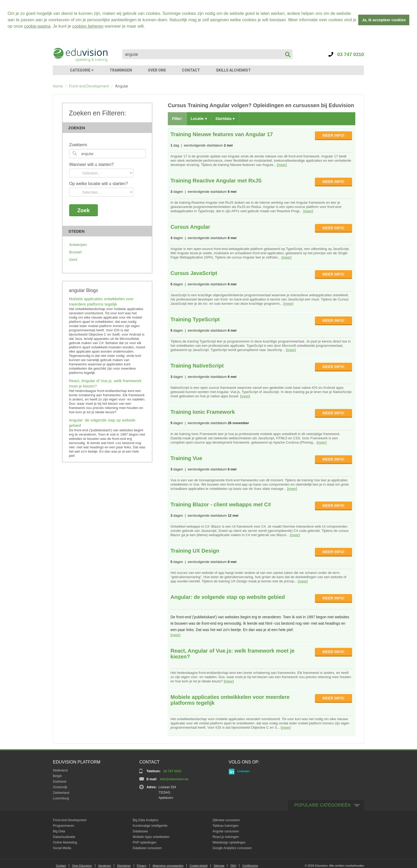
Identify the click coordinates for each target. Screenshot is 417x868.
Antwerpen (78, 245)
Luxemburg (61, 798)
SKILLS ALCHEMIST (233, 70)
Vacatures (105, 866)
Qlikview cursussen (226, 820)
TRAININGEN (121, 70)
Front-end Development (89, 86)
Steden (109, 231)
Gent (73, 260)
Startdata (225, 119)
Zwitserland (61, 793)
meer (282, 165)
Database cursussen (147, 848)
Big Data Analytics (146, 820)
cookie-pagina (37, 26)
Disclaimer (124, 866)
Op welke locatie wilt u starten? (99, 184)
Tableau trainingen (226, 826)
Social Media (62, 848)
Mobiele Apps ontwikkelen (151, 837)
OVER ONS (157, 70)
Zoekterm (78, 145)
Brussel (75, 252)
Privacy (142, 866)
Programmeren (64, 826)
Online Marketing (65, 842)
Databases (140, 831)
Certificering (250, 866)
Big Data (59, 831)
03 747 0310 (346, 55)
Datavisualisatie (64, 837)
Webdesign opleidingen (229, 842)
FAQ (233, 866)
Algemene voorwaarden (168, 866)
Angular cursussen (226, 831)
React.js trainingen (226, 837)
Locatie (199, 119)
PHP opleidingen (145, 842)
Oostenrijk (60, 787)
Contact (61, 866)
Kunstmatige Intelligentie (150, 826)
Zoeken (109, 128)
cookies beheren (88, 26)
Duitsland (60, 782)
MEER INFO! (333, 135)
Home (58, 86)
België (57, 776)
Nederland (60, 770)
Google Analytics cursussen (232, 848)
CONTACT (191, 70)
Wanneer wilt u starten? (91, 164)
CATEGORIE (82, 70)
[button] (147, 27)
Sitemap (219, 866)
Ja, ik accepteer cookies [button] (384, 20)
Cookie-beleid (199, 866)
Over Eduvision (82, 866)
